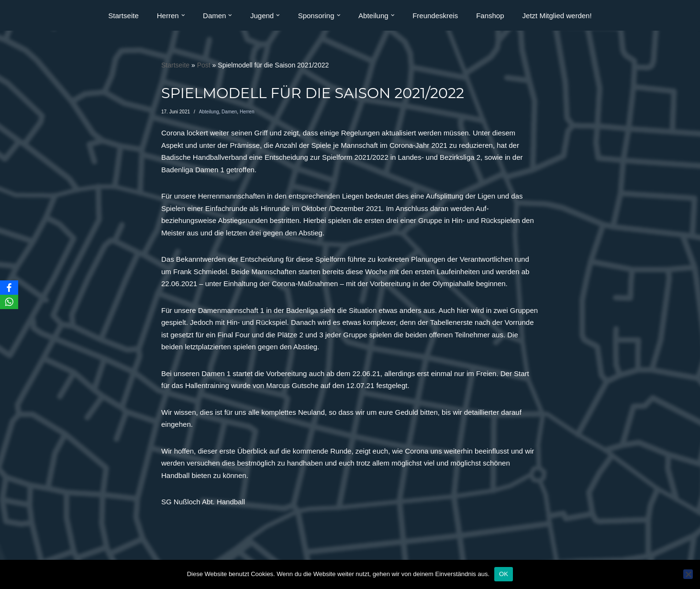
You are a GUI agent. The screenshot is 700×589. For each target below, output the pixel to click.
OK (504, 574)
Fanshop (490, 16)
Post (204, 65)
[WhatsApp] (9, 302)
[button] (183, 15)
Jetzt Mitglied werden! (557, 16)
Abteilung (209, 112)
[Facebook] (9, 288)
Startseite (123, 16)
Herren (247, 112)
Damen (229, 112)
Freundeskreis (435, 16)
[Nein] (688, 574)
